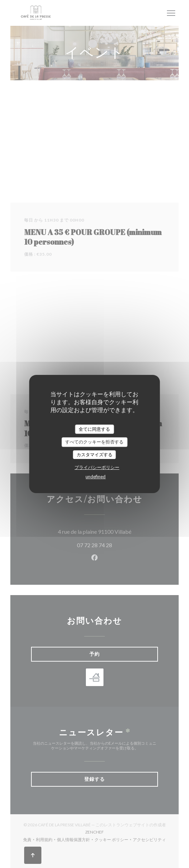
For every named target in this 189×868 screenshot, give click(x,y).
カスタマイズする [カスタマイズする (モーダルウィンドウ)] (94, 455)
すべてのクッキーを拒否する (94, 442)
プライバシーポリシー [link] (97, 467)
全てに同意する (94, 429)
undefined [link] (96, 477)
